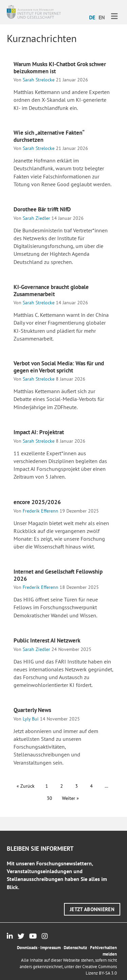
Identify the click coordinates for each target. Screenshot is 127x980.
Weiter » (70, 798)
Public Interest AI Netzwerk (47, 640)
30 (49, 798)
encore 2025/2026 (37, 502)
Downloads (27, 948)
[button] (92, 909)
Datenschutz (75, 948)
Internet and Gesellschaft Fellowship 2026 (58, 575)
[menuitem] (92, 17)
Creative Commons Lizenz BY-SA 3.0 (100, 970)
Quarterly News (32, 710)
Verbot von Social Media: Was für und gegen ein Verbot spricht (59, 367)
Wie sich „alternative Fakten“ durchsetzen (49, 136)
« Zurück (26, 786)
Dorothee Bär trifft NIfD (42, 209)
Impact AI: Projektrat (39, 432)
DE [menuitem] (92, 17)
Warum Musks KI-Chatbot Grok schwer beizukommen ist (60, 68)
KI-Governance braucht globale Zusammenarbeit (51, 290)
